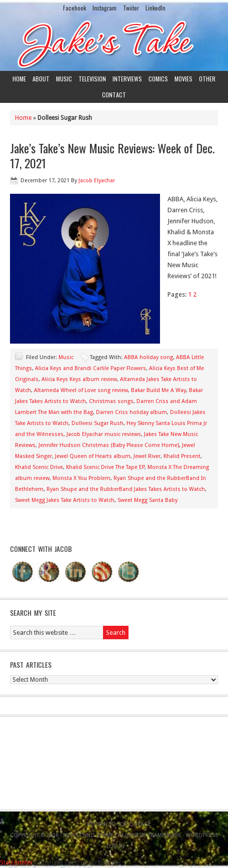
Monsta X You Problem (81, 478)
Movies (183, 79)
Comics (158, 79)
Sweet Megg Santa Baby (147, 500)
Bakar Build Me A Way (158, 390)
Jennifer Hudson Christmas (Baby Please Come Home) (109, 445)
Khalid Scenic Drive (39, 467)
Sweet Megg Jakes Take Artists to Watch (65, 500)
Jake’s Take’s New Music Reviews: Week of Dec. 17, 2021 (112, 155)
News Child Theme (88, 835)
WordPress (202, 835)
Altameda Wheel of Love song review (81, 390)
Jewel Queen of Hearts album (93, 456)
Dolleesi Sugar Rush (97, 423)
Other (207, 79)
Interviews (127, 79)
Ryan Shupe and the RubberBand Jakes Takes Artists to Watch (126, 489)
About (41, 79)
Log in (115, 846)
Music (64, 79)
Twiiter (131, 8)
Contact (114, 95)
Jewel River (147, 456)
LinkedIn (155, 8)
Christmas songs (111, 401)
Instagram (104, 8)
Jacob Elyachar (97, 181)
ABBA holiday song (148, 357)
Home (19, 79)
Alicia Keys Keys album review (79, 379)
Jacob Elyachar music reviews (104, 434)
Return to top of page (119, 824)
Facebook (74, 8)
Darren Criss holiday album (131, 412)
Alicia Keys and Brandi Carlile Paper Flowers (90, 368)
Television (92, 79)
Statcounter (16, 862)
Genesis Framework (153, 835)
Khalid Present (182, 456)
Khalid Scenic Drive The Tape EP (105, 467)
